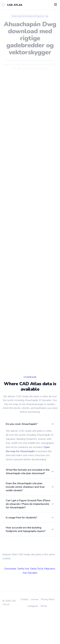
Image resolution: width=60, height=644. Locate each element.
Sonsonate (10, 598)
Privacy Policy (48, 629)
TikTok (44, 636)
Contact (24, 629)
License (35, 629)
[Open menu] (56, 5)
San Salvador (30, 602)
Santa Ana (23, 598)
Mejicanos (50, 598)
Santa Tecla (37, 598)
